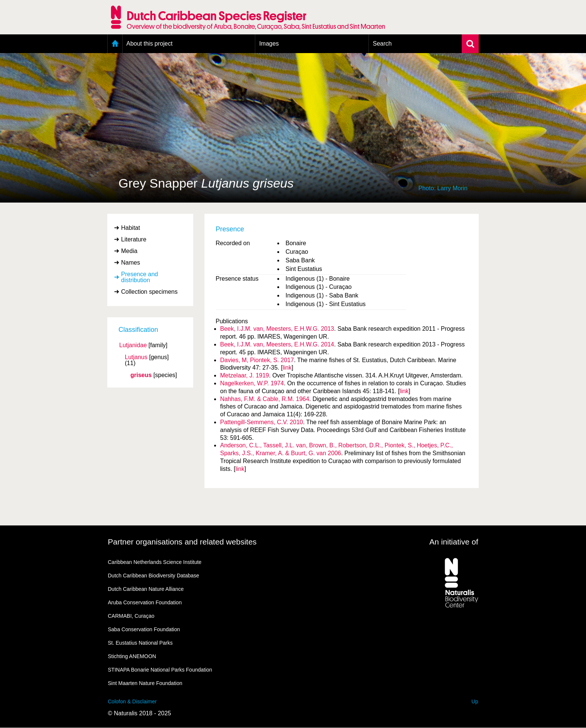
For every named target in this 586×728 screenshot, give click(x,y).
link (287, 368)
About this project (149, 44)
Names (131, 263)
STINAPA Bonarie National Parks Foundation (160, 670)
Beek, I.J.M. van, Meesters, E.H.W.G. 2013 (277, 329)
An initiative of (454, 542)
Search (382, 44)
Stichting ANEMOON (132, 656)
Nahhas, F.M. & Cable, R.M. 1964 (265, 399)
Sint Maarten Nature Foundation (145, 683)
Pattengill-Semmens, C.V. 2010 (262, 422)
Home (115, 44)
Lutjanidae (133, 345)
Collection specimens (149, 292)
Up (475, 701)
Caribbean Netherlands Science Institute (155, 562)
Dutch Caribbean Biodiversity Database (154, 576)
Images (269, 44)
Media (129, 251)
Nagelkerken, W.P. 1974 (252, 383)
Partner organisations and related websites (182, 542)
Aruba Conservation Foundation (145, 602)
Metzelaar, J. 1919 (245, 375)
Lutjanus (136, 357)
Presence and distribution (140, 277)
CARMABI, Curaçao (131, 616)
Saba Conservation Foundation (144, 629)
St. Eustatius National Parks (141, 643)
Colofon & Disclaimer (132, 701)
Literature (134, 239)
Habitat (131, 228)
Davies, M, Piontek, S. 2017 (257, 360)
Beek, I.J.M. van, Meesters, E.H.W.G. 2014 (277, 344)
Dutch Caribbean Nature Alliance (146, 589)
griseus (141, 375)
